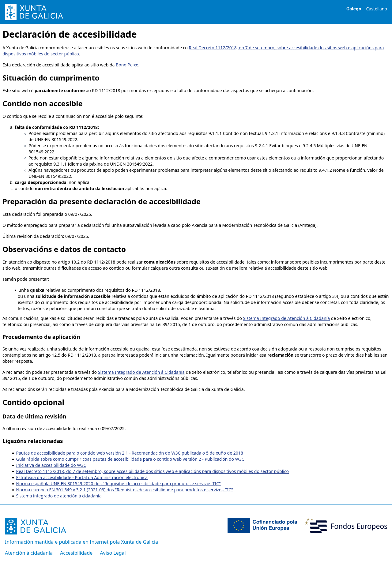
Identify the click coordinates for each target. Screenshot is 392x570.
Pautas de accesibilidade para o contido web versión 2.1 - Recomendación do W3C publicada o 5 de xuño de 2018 (130, 453)
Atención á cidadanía (29, 553)
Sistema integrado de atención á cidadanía (59, 496)
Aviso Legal (113, 553)
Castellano (377, 9)
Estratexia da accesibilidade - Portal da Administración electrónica (82, 477)
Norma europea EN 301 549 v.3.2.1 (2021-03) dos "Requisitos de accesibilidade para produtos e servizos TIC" (125, 490)
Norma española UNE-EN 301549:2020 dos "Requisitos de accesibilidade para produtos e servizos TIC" (119, 484)
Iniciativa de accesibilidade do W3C (51, 465)
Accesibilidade (76, 553)
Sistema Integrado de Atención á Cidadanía (286, 318)
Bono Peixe (127, 65)
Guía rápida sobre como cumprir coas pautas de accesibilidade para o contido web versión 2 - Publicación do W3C (130, 459)
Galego (354, 9)
